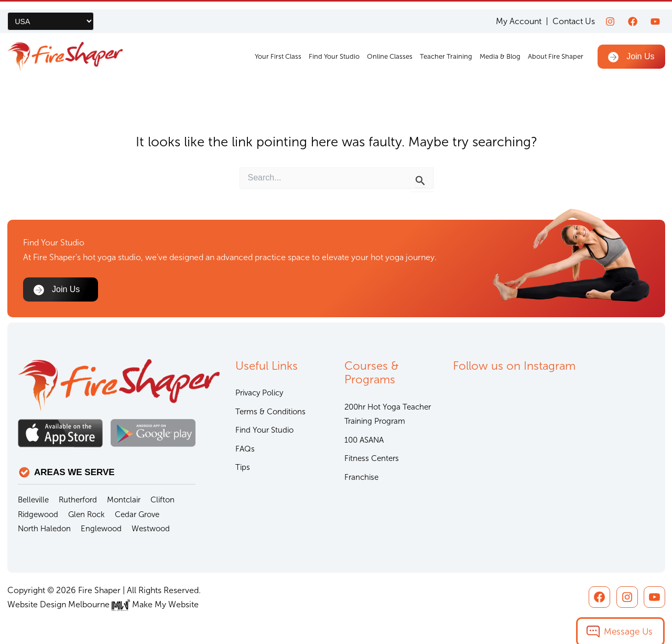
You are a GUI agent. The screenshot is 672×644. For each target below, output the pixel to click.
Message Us (628, 622)
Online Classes (390, 49)
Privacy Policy (259, 393)
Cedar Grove (137, 514)
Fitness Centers (372, 458)
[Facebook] (633, 14)
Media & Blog (501, 49)
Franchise (361, 477)
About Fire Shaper (556, 49)
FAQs (245, 449)
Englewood (101, 529)
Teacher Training (447, 49)
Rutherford (78, 500)
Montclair (124, 500)
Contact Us (574, 13)
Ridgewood (38, 514)
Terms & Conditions (270, 412)
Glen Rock (86, 514)
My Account (519, 13)
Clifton (162, 500)
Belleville (33, 500)
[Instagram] (610, 14)
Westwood (151, 529)
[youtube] (655, 14)
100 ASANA (364, 440)
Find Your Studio (335, 49)
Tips (243, 467)
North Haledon (44, 529)
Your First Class (279, 49)
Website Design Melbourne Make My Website (103, 604)
